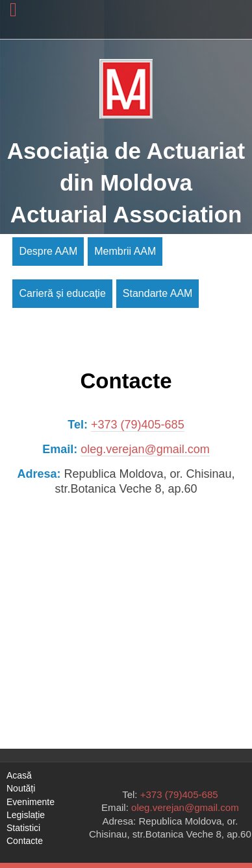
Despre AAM (48, 251)
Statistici (23, 828)
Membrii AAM (125, 251)
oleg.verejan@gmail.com (145, 449)
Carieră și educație (62, 293)
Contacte (25, 841)
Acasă (19, 775)
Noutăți (21, 788)
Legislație (26, 815)
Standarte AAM (158, 293)
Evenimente (31, 802)
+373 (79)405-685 (138, 425)
